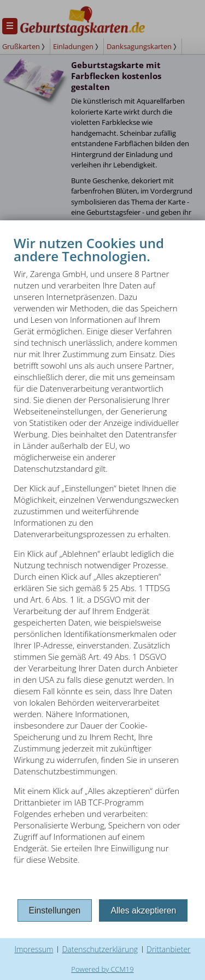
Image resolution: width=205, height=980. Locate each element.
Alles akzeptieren (143, 910)
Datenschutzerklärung (100, 949)
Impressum (34, 949)
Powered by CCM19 (102, 969)
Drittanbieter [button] (169, 949)
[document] (102, 565)
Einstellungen (55, 910)
